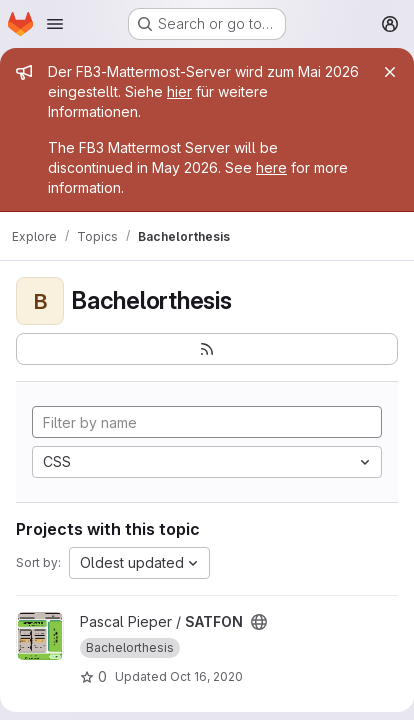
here (271, 167)
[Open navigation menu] (55, 24)
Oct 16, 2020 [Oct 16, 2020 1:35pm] (206, 676)
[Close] (390, 72)
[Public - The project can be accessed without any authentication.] (259, 622)
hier (179, 91)
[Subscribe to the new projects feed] (207, 349)
